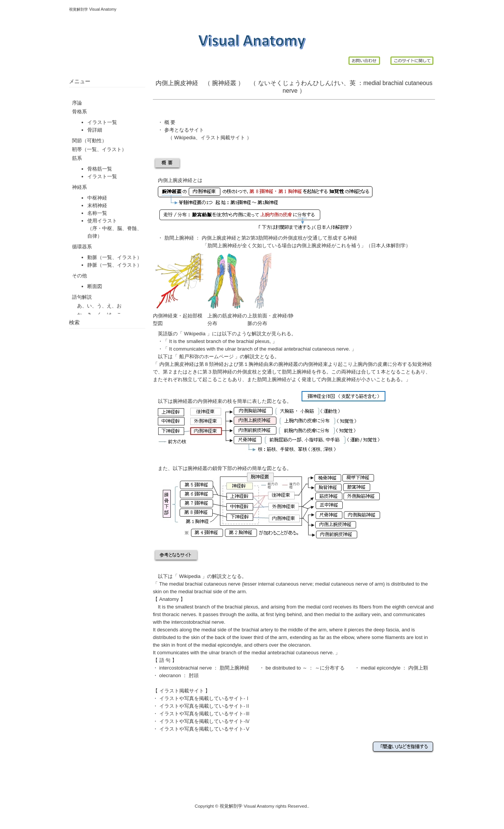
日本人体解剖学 (388, 245)
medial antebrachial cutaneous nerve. (310, 349)
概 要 (170, 122)
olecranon (170, 675)
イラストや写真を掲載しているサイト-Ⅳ (205, 721)
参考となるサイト (184, 130)
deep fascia (386, 630)
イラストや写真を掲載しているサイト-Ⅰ (205, 698)
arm (283, 637)
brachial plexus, (254, 341)
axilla (252, 614)
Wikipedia (185, 138)
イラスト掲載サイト (223, 138)
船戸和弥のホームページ (206, 357)
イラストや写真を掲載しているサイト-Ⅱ (205, 706)
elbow (348, 637)
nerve (290, 91)
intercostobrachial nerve (185, 668)
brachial (393, 83)
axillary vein (368, 614)
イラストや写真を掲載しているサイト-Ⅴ (205, 729)
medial (372, 83)
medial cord (319, 607)
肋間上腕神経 (179, 238)
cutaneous (419, 83)
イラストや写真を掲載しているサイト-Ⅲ (205, 714)
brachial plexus (242, 607)
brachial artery (257, 630)
